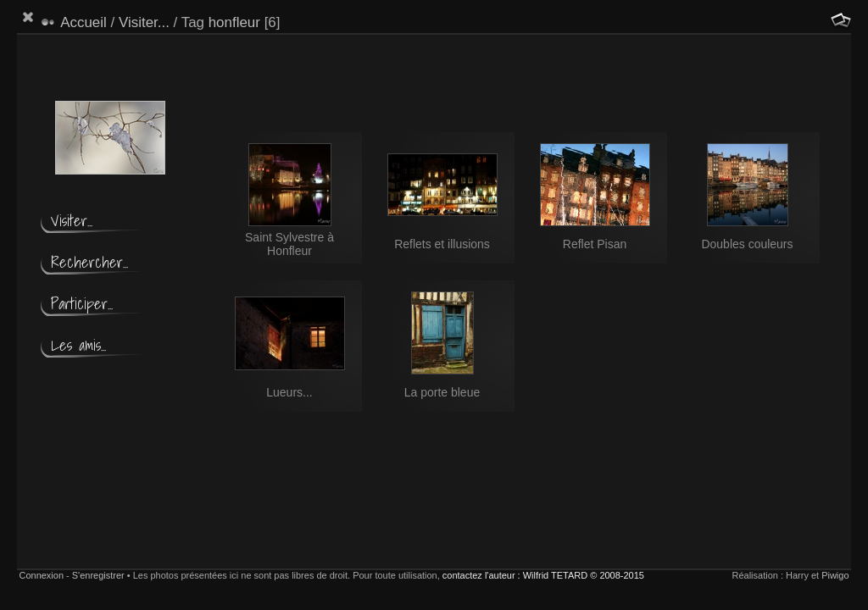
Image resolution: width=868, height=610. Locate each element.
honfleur (234, 22)
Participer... (82, 304)
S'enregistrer (98, 575)
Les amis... (78, 345)
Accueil (83, 22)
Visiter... (144, 22)
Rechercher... (89, 262)
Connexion (41, 575)
